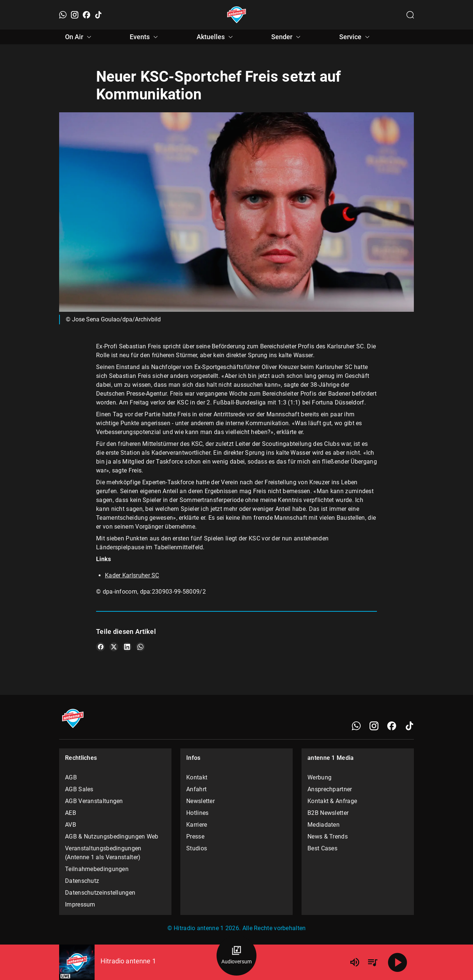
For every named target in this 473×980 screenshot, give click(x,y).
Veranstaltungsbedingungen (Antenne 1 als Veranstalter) (103, 853)
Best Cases (322, 848)
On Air (79, 37)
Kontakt (197, 777)
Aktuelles (216, 37)
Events (145, 37)
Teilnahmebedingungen (97, 869)
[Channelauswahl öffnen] (410, 15)
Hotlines (197, 813)
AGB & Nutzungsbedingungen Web (112, 836)
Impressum (80, 904)
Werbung (319, 777)
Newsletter (200, 801)
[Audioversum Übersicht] (236, 956)
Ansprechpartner (330, 789)
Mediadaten (324, 825)
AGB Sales (79, 789)
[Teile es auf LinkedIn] (127, 647)
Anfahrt (196, 789)
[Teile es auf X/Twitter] (114, 647)
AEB (71, 813)
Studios (197, 848)
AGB (71, 777)
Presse (195, 836)
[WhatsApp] (63, 15)
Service (355, 37)
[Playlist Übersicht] (372, 962)
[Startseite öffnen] (237, 15)
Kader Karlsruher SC (132, 575)
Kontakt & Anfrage (332, 801)
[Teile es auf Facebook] (101, 647)
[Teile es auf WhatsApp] (140, 647)
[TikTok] (98, 15)
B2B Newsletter (328, 813)
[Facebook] (86, 15)
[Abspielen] (398, 962)
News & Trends (328, 836)
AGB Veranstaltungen (94, 801)
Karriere (197, 825)
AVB (71, 825)
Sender (287, 37)
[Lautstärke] (355, 962)
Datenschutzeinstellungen (100, 893)
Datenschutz (82, 881)
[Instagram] (75, 15)
